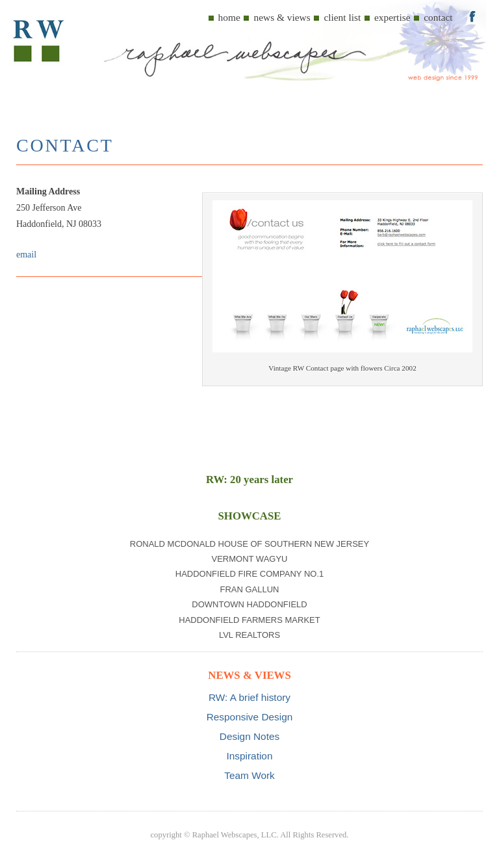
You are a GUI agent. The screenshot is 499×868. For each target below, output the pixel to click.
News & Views (282, 17)
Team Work (249, 775)
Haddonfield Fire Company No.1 (250, 574)
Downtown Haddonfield (249, 604)
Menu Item (472, 16)
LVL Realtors (249, 635)
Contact (438, 17)
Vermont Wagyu (249, 559)
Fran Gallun (249, 589)
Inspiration (249, 756)
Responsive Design (250, 717)
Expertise (392, 17)
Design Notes (249, 736)
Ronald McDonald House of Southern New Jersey (249, 544)
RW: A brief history (249, 697)
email (26, 255)
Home (229, 17)
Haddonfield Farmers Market (249, 620)
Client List (342, 17)
